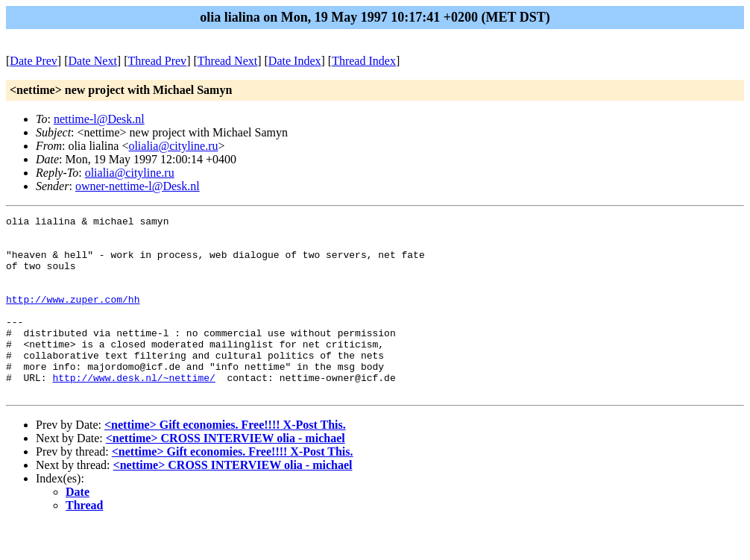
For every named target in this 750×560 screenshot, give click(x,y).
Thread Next (227, 61)
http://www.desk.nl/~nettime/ (133, 411)
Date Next (93, 61)
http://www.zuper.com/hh (73, 317)
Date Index (295, 61)
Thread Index (364, 61)
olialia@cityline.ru (173, 146)
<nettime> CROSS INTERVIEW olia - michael (226, 474)
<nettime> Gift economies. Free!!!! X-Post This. (225, 460)
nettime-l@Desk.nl (99, 119)
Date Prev (34, 61)
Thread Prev (157, 61)
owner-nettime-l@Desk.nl (138, 186)
